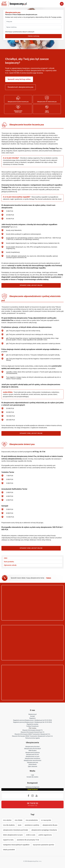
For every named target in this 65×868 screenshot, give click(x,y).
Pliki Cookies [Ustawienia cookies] (32, 728)
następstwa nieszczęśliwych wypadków (16, 845)
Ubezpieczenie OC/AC (32, 755)
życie (20, 825)
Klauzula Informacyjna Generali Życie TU (32, 732)
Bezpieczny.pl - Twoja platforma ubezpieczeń (14, 4)
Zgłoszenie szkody (10, 565)
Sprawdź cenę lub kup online (19, 79)
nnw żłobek (19, 820)
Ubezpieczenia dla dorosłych (32, 749)
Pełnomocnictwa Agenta (32, 738)
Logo (32, 775)
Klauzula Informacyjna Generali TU (32, 730)
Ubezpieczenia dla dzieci (33, 747)
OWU (6, 558)
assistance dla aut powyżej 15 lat (28, 840)
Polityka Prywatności (32, 726)
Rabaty (49, 578)
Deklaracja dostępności (32, 787)
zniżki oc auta (31, 835)
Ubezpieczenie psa (32, 763)
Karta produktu (9, 562)
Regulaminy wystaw (32, 724)
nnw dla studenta (9, 825)
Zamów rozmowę (33, 36)
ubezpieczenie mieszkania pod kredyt (16, 830)
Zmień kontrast (33, 789)
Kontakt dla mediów (32, 777)
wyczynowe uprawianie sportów (43, 845)
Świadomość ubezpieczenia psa (20, 87)
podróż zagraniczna (45, 835)
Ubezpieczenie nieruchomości (32, 761)
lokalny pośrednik (9, 850)
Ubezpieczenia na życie (32, 757)
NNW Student (32, 751)
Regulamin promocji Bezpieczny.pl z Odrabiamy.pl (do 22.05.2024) (33, 722)
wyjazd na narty (8, 840)
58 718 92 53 (32, 803)
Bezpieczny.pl (33, 714)
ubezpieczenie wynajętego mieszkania (44, 830)
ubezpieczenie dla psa (50, 825)
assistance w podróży (32, 825)
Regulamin (32, 718)
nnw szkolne (7, 820)
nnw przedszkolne (32, 820)
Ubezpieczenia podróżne (32, 753)
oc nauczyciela (46, 820)
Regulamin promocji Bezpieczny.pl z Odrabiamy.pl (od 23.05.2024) (33, 720)
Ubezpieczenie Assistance (33, 759)
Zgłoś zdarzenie (33, 766)
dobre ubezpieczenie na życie (13, 835)
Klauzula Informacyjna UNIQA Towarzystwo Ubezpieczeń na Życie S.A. (32, 736)
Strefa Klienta (32, 765)
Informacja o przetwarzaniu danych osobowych (20, 32)
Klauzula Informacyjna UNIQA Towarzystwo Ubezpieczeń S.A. (32, 734)
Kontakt (32, 716)
